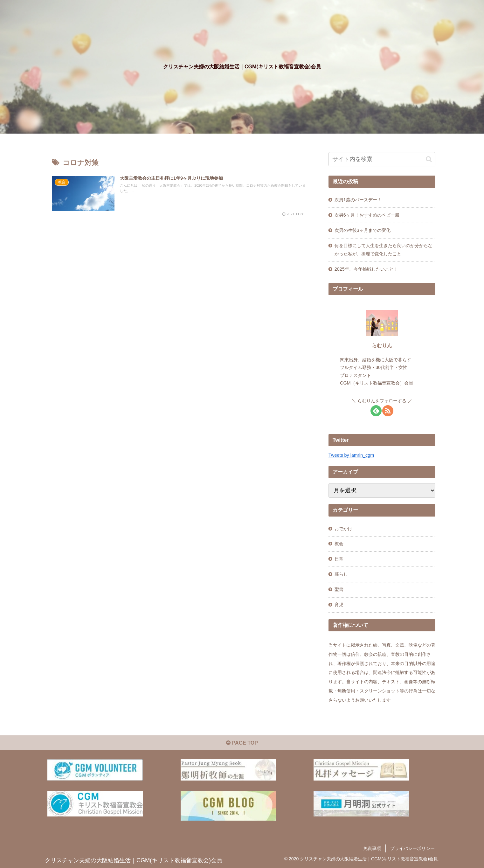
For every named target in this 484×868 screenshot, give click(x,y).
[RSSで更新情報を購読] (388, 411)
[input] (382, 159)
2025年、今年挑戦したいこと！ (366, 269)
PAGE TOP (242, 743)
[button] (429, 159)
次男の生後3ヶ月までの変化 (363, 230)
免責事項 (372, 848)
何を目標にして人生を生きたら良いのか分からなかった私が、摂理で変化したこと (384, 250)
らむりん (382, 346)
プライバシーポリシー (412, 848)
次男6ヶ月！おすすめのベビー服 (367, 215)
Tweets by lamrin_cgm (351, 455)
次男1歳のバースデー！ (358, 200)
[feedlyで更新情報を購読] (376, 411)
